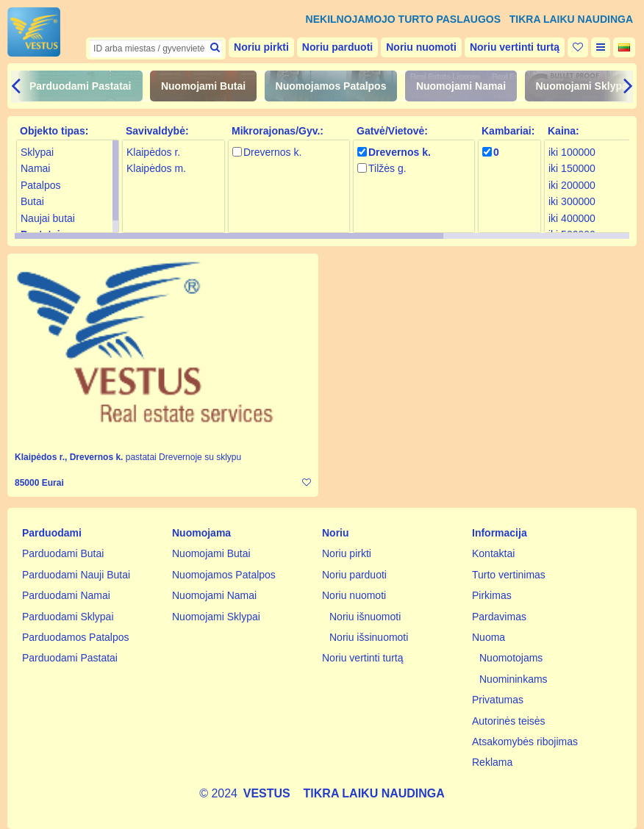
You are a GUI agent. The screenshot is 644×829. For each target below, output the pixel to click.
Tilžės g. (387, 168)
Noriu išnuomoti (365, 617)
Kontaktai (493, 553)
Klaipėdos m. (156, 168)
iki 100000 (572, 152)
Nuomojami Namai (461, 86)
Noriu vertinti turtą (515, 47)
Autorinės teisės (509, 721)
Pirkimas (492, 595)
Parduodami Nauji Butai (76, 575)
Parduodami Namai (66, 595)
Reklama (492, 762)
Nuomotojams (511, 658)
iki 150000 (572, 168)
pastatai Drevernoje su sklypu (183, 457)
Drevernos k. (272, 152)
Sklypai (37, 152)
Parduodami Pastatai (80, 86)
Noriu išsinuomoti (369, 637)
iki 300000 (572, 201)
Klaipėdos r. (153, 152)
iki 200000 (572, 185)
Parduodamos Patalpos (76, 637)
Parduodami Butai (63, 553)
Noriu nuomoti (421, 47)
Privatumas (498, 700)
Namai (35, 168)
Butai (32, 201)
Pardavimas (499, 617)
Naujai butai (48, 218)
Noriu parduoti (337, 47)
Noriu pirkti (261, 47)
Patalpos (40, 185)
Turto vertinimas (509, 575)
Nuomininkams (514, 679)
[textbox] (156, 49)
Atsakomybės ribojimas (525, 742)
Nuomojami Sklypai (583, 86)
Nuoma (489, 637)
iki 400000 (572, 218)
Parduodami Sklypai (68, 617)
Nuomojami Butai (203, 86)
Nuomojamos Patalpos (331, 86)
